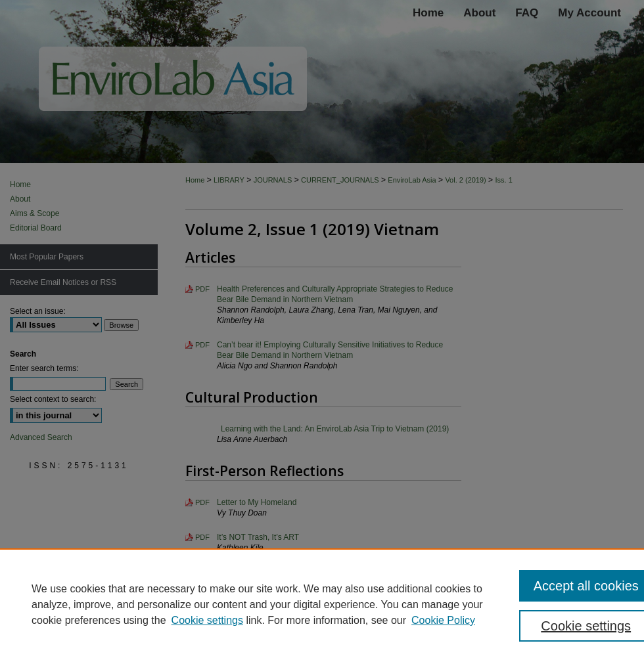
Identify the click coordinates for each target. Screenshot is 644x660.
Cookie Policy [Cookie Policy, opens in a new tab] (443, 620)
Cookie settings (207, 620)
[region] (322, 604)
